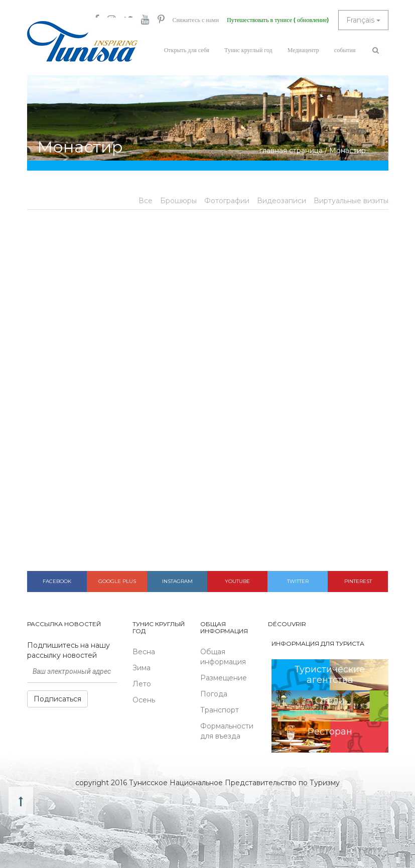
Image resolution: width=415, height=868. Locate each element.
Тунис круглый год (248, 50)
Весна (144, 652)
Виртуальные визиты (351, 201)
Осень (144, 700)
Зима (142, 668)
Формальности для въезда (227, 731)
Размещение (224, 678)
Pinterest (358, 581)
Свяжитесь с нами (196, 20)
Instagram (177, 581)
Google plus (117, 581)
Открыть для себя (187, 50)
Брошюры (178, 201)
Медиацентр (303, 50)
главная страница (291, 151)
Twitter (298, 581)
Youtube (237, 581)
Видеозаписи (282, 201)
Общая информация (223, 657)
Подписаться (57, 699)
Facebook (57, 581)
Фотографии (227, 201)
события (345, 50)
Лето (142, 684)
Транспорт (220, 710)
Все (146, 201)
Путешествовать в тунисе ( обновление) (278, 20)
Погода (214, 694)
